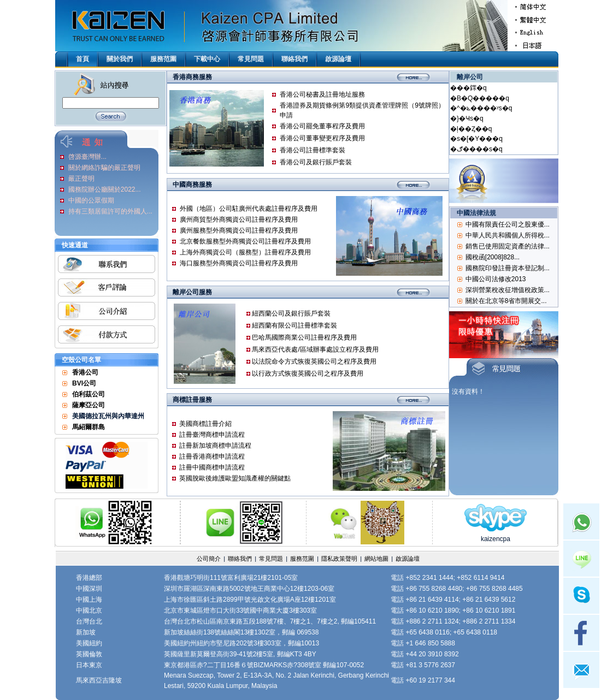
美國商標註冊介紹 (205, 424)
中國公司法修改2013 (496, 279)
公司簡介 (209, 559)
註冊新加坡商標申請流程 (215, 446)
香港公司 (85, 372)
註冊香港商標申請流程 (212, 456)
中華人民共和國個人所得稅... (508, 235)
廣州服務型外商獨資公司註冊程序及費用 (239, 230)
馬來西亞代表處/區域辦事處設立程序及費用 (315, 349)
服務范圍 (163, 59)
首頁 (82, 59)
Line (581, 559)
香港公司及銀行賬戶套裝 (316, 162)
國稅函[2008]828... (493, 257)
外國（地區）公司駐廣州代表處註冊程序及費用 (249, 209)
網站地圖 (376, 559)
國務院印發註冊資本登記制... (508, 268)
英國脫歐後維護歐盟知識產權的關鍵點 (235, 478)
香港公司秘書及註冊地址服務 (322, 94)
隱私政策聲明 (339, 559)
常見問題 (251, 59)
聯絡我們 (294, 59)
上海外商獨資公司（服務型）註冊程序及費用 (245, 252)
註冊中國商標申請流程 (212, 467)
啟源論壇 (338, 59)
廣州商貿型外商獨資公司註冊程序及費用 (239, 220)
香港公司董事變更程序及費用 (322, 138)
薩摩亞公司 (89, 405)
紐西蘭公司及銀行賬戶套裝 (291, 313)
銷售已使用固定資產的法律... (508, 246)
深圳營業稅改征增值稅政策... (508, 290)
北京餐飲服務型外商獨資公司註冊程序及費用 (245, 241)
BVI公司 (84, 383)
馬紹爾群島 (89, 427)
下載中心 (207, 59)
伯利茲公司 (89, 394)
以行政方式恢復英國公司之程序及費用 (308, 373)
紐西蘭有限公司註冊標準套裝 (294, 325)
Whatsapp (581, 521)
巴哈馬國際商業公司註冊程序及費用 (304, 337)
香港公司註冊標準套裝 (313, 150)
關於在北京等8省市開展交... (506, 301)
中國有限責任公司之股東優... (508, 224)
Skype (581, 596)
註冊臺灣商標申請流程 (212, 435)
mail (581, 670)
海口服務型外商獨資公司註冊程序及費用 (239, 263)
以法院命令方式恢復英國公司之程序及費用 (314, 361)
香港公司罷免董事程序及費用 (322, 126)
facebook (581, 633)
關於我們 (120, 59)
